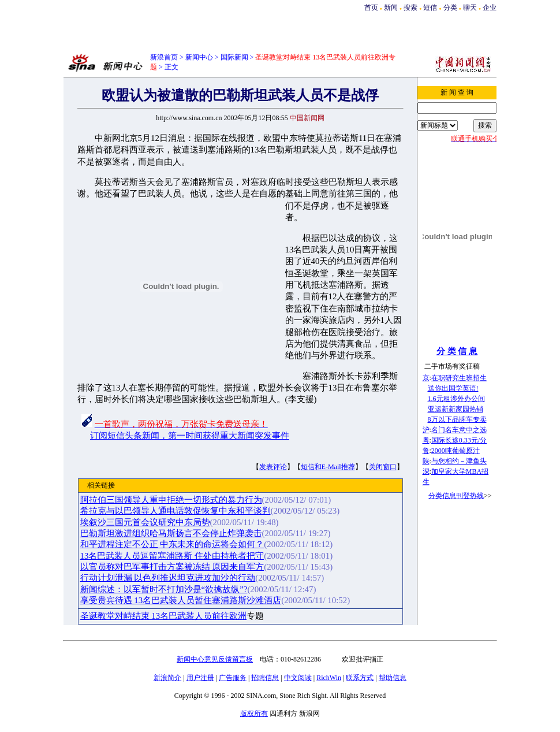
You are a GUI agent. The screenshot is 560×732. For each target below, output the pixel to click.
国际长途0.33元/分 (459, 440)
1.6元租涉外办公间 (456, 399)
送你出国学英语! (453, 388)
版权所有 (254, 714)
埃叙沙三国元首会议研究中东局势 (145, 522)
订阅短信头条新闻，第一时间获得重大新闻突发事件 (190, 436)
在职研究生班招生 (459, 378)
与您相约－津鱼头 (459, 461)
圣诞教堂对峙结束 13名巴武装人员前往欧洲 (164, 616)
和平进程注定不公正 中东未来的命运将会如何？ (172, 544)
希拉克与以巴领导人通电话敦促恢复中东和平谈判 (176, 511)
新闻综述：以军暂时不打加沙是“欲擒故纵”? (164, 589)
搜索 (411, 8)
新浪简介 (167, 678)
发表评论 (273, 467)
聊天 (470, 8)
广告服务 (233, 678)
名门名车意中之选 (459, 430)
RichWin (329, 678)
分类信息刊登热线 (456, 496)
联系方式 (360, 678)
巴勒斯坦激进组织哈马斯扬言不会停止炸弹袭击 (171, 533)
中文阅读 (298, 678)
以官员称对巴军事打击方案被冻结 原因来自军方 (172, 567)
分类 (450, 8)
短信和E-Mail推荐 (328, 467)
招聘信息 (265, 678)
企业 (490, 8)
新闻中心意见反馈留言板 (215, 659)
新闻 (391, 8)
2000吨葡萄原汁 (456, 451)
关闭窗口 (383, 467)
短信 (430, 8)
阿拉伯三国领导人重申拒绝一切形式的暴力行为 (171, 500)
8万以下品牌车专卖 (457, 419)
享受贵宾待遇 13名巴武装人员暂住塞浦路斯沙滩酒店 (181, 600)
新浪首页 (164, 57)
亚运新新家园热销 (456, 409)
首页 (371, 8)
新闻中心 (199, 57)
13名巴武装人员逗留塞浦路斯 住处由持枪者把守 (172, 556)
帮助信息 (393, 678)
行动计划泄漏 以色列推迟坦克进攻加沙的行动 (168, 578)
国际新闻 (234, 57)
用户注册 (200, 678)
